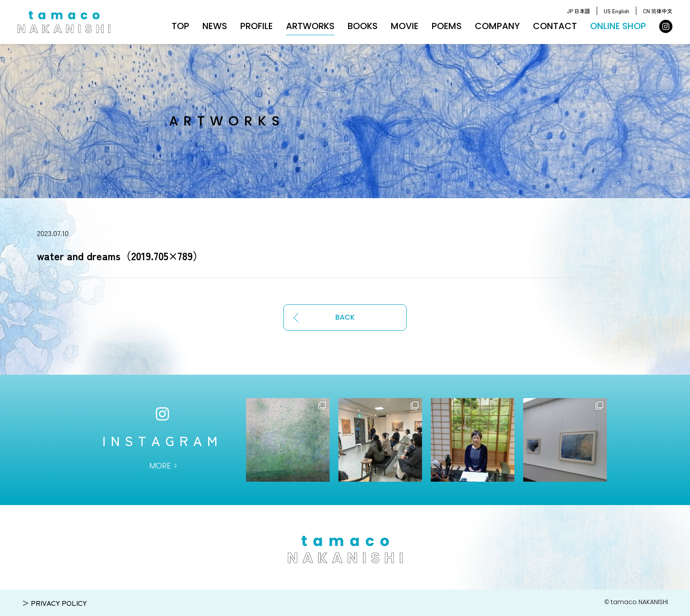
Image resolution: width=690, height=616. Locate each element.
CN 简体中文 (658, 11)
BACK (345, 317)
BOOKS (363, 26)
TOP (180, 26)
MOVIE (405, 26)
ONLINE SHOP (618, 26)
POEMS (447, 26)
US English (617, 11)
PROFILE (257, 26)
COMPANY (497, 26)
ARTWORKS (310, 26)
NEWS (215, 26)
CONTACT (555, 26)
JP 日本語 (578, 11)
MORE (160, 466)
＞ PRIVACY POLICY (54, 603)
